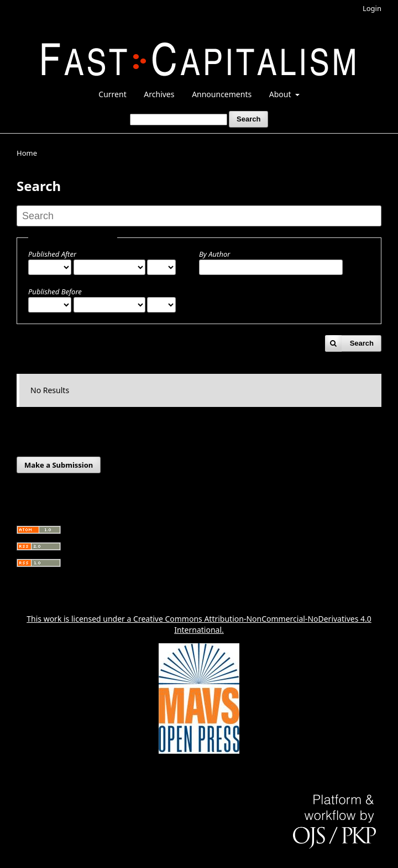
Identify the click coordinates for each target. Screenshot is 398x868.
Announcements (222, 94)
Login (372, 8)
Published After (52, 254)
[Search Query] (179, 120)
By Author (214, 254)
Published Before (55, 292)
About (281, 94)
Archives (159, 94)
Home (27, 153)
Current (112, 94)
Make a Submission (59, 465)
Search (248, 119)
